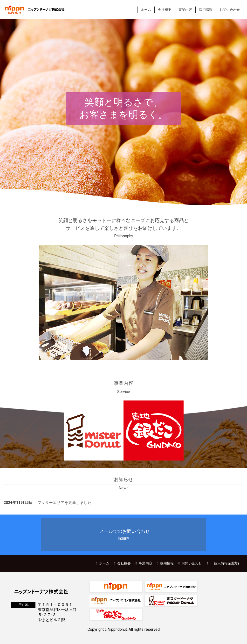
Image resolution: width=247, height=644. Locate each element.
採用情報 (206, 10)
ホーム (146, 10)
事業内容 (185, 10)
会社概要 (165, 10)
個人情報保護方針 (227, 563)
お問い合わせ (230, 10)
